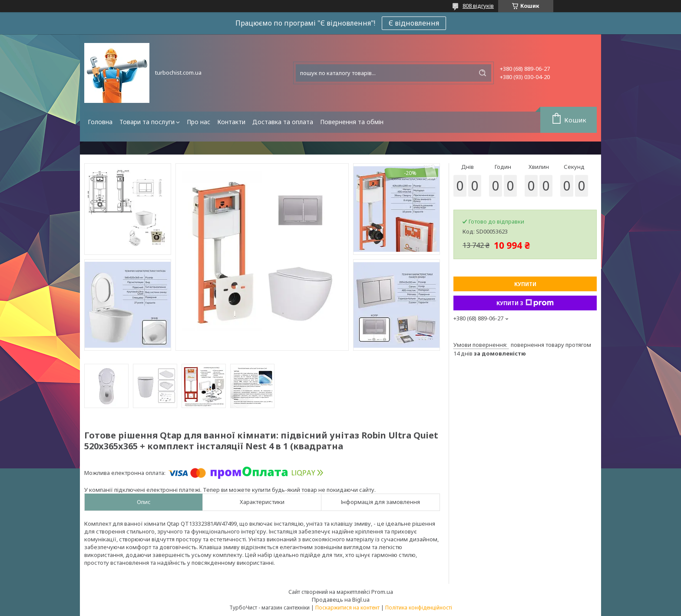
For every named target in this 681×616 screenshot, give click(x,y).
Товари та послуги (147, 122)
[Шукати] (483, 73)
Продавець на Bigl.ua (341, 600)
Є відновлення (414, 23)
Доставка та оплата (283, 122)
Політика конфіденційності (419, 608)
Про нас (198, 122)
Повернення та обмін (352, 122)
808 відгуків (478, 6)
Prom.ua (382, 592)
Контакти (231, 122)
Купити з (525, 303)
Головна (100, 122)
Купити (525, 284)
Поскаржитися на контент (347, 608)
